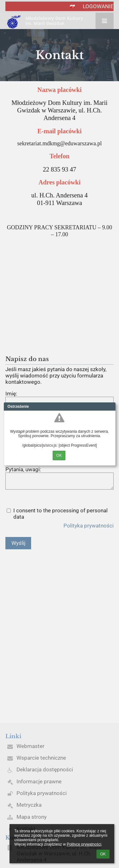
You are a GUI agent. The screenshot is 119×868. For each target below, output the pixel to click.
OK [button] (103, 854)
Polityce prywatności (84, 844)
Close (111, 407)
